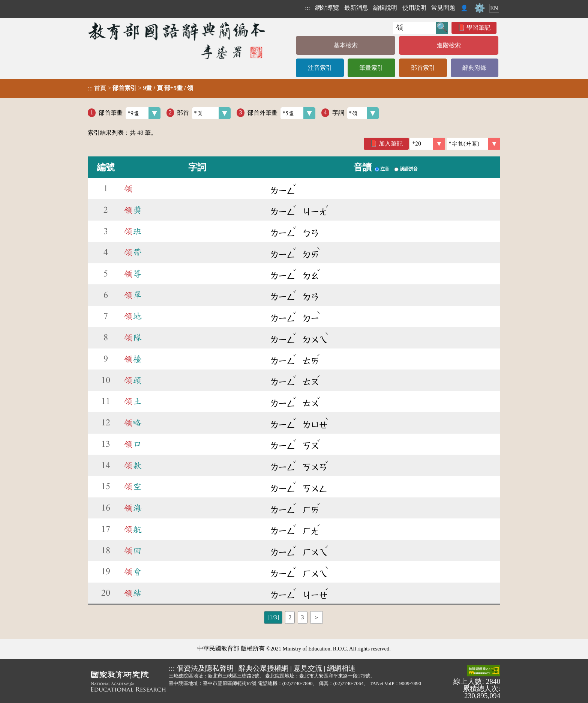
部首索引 (423, 68)
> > (140, 88)
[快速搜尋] (415, 28)
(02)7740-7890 (298, 683)
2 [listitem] (290, 617)
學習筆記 (478, 28)
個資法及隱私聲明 (205, 668)
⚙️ (480, 8)
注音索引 (320, 68)
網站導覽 (327, 8)
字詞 (356, 113)
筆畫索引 (371, 68)
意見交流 (308, 668)
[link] (473, 144)
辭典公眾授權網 (263, 668)
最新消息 (356, 8)
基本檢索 (346, 45)
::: (307, 8)
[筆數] (428, 144)
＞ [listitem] (316, 617)
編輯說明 (385, 8)
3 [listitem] (303, 617)
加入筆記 (391, 143)
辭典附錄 (474, 68)
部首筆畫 (130, 113)
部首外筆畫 (281, 113)
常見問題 (443, 8)
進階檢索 (449, 45)
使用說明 (414, 8)
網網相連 (341, 668)
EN (494, 8)
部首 (204, 113)
